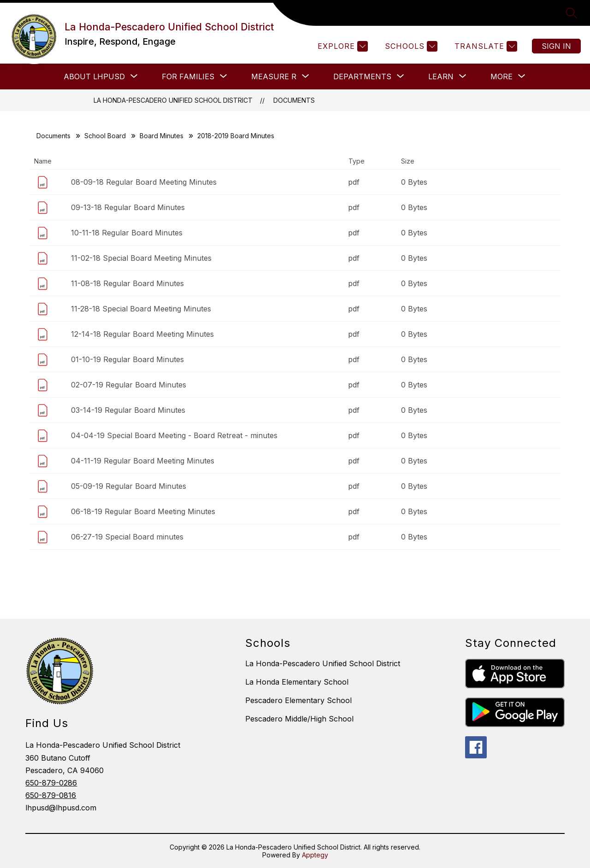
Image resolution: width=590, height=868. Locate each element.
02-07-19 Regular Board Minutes (129, 385)
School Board (105, 136)
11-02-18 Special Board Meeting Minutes (141, 258)
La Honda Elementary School (297, 682)
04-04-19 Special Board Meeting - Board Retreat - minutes (174, 435)
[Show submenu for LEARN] (441, 76)
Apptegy (315, 855)
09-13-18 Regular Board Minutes (128, 207)
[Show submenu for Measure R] (274, 76)
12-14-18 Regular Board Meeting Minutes (142, 334)
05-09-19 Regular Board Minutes (129, 486)
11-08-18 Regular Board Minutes (127, 283)
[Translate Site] (485, 46)
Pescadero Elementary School (298, 700)
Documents (294, 100)
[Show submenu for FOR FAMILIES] (188, 76)
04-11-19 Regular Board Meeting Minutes (143, 461)
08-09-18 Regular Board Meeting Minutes (144, 182)
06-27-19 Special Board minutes (127, 537)
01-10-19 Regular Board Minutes (127, 359)
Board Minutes (162, 136)
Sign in (556, 46)
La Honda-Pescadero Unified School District (173, 100)
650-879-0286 (51, 783)
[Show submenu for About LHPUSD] (94, 76)
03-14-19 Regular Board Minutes (128, 410)
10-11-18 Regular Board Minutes (127, 233)
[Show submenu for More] (501, 76)
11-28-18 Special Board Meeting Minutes (141, 309)
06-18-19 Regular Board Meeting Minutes (143, 511)
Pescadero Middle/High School (299, 719)
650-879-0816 (51, 795)
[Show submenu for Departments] (362, 76)
